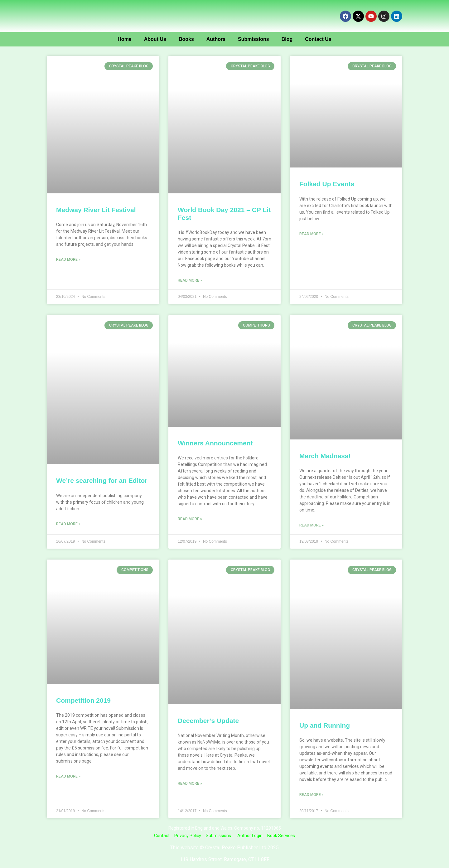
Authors (216, 39)
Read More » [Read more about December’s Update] (190, 783)
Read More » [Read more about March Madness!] (311, 525)
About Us (155, 39)
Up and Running (325, 725)
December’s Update (208, 721)
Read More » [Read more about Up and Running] (311, 795)
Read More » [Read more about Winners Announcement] (190, 519)
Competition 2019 (83, 700)
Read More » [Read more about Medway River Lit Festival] (68, 259)
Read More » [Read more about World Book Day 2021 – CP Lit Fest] (190, 280)
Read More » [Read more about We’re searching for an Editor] (68, 524)
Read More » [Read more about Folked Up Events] (311, 234)
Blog (287, 39)
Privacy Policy (188, 836)
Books (186, 39)
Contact (162, 836)
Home (124, 39)
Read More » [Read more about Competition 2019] (68, 776)
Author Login (250, 836)
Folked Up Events (327, 184)
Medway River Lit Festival (96, 210)
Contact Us (318, 39)
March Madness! (325, 456)
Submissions (253, 39)
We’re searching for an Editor (102, 480)
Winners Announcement (215, 443)
